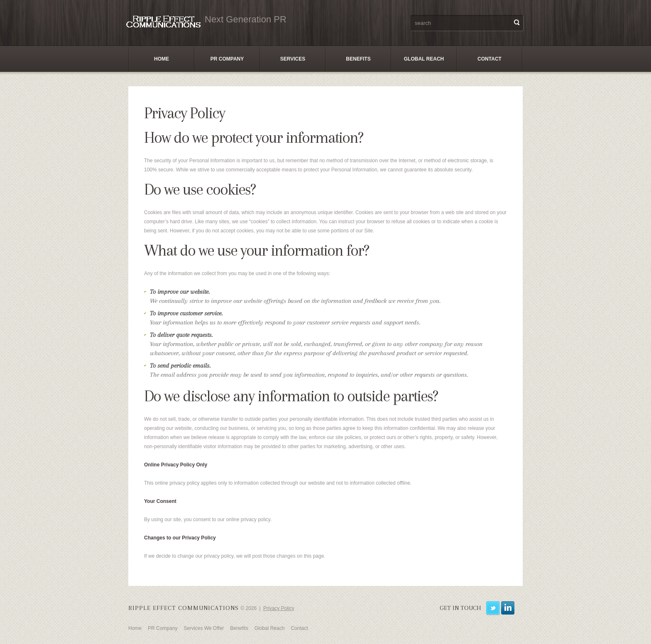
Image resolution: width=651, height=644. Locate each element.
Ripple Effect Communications (184, 608)
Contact (489, 59)
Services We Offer (204, 628)
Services (293, 59)
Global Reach (424, 59)
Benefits (358, 59)
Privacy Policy (279, 608)
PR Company (227, 59)
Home (162, 59)
